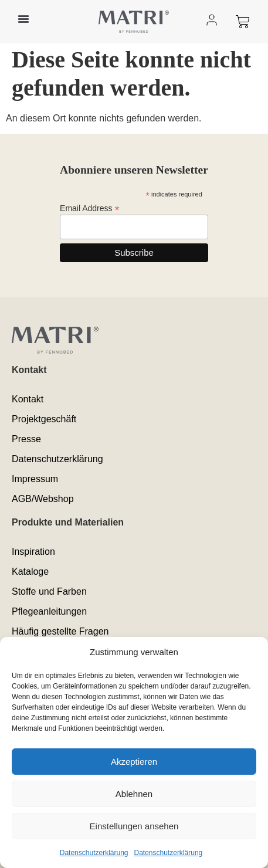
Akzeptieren (134, 762)
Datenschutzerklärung (94, 853)
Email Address (90, 208)
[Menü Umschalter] (23, 19)
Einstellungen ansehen (134, 826)
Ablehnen (134, 794)
